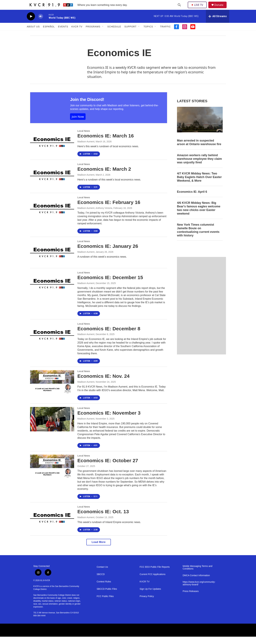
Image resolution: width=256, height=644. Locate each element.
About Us (33, 34)
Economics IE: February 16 (109, 210)
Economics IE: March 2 (104, 176)
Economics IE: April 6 (192, 199)
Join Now (78, 124)
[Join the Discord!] (47, 115)
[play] (31, 24)
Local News (84, 138)
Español (49, 34)
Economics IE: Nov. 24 (104, 383)
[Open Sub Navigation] (103, 34)
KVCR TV (77, 34)
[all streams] (218, 24)
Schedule (114, 34)
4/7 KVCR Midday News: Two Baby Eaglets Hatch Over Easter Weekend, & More (199, 184)
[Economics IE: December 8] (52, 342)
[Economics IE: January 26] (52, 260)
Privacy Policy (147, 604)
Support (130, 34)
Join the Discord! (87, 107)
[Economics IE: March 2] (52, 183)
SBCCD (101, 582)
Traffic (165, 34)
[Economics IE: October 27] (52, 474)
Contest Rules (104, 589)
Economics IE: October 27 (108, 468)
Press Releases (191, 599)
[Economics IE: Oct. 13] (52, 525)
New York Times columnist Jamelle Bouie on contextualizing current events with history (198, 237)
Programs (93, 34)
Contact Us (102, 574)
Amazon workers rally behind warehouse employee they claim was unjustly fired (199, 166)
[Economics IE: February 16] (52, 216)
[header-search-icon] (180, 9)
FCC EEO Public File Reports (155, 574)
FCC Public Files (105, 604)
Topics (148, 34)
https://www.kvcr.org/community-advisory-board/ (199, 591)
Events (63, 34)
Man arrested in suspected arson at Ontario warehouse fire (199, 150)
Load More (99, 549)
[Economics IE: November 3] (52, 427)
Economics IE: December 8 (109, 336)
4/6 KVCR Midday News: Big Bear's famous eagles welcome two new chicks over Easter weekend (199, 216)
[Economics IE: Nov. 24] (52, 390)
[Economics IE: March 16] (52, 149)
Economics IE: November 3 (109, 420)
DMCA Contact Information (196, 583)
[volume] (41, 24)
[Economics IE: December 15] (52, 291)
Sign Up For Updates (150, 596)
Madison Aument (86, 149)
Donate (221, 9)
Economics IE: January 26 (108, 253)
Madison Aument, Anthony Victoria (95, 215)
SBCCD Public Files (107, 596)
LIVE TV (198, 8)
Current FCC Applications (152, 582)
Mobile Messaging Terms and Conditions (198, 575)
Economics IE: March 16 (106, 143)
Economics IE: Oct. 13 (103, 519)
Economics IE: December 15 (110, 285)
